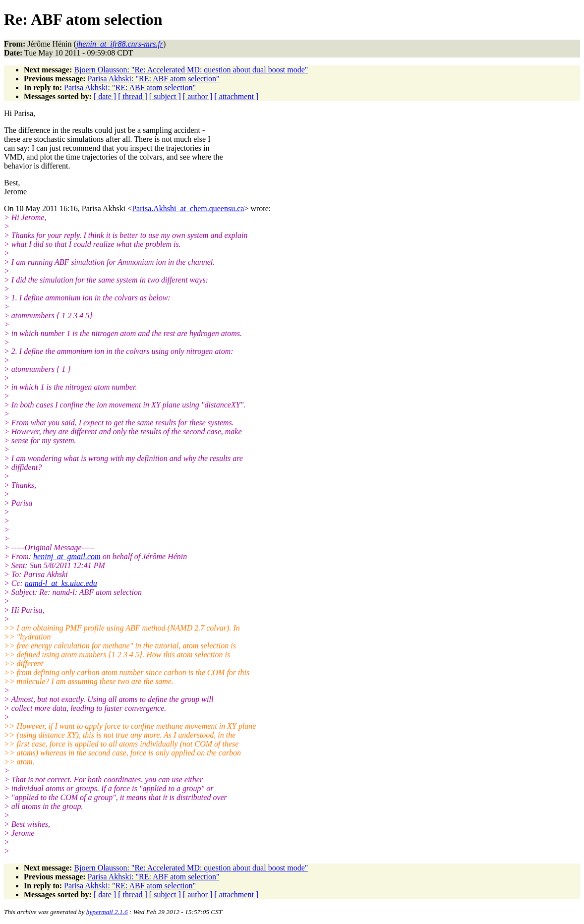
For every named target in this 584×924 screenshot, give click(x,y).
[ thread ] (133, 96)
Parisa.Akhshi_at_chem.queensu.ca (188, 208)
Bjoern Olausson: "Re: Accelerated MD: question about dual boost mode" (191, 70)
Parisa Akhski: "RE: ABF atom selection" (154, 79)
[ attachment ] (236, 96)
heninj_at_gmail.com (67, 556)
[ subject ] (165, 96)
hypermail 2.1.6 (107, 912)
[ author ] (198, 96)
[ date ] (105, 96)
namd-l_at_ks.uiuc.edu (61, 583)
